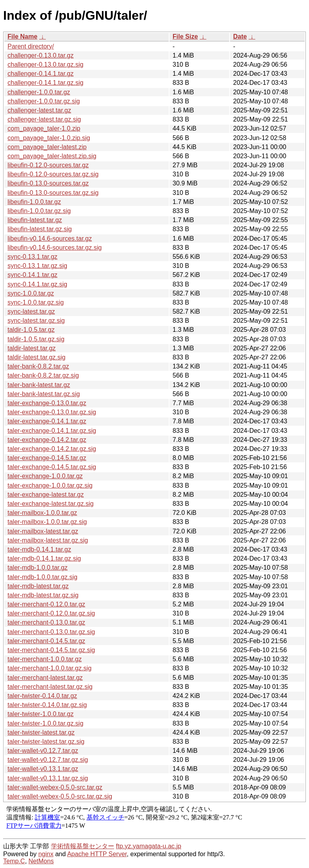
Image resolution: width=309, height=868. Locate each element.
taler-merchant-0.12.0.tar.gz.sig (51, 613)
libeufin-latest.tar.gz (35, 220)
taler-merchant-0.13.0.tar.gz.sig (51, 632)
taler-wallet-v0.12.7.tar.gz (43, 751)
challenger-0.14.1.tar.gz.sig (45, 83)
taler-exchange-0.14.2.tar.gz (47, 440)
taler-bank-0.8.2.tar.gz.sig (43, 375)
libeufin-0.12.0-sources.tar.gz (48, 165)
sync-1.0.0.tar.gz (31, 293)
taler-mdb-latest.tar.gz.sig (43, 595)
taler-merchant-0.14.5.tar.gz (46, 641)
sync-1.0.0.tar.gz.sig (36, 302)
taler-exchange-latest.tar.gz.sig (51, 504)
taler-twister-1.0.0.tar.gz (41, 714)
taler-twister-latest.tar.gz (41, 732)
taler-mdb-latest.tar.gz (38, 586)
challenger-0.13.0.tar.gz (41, 55)
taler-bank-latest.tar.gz (39, 385)
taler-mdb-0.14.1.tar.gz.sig (44, 558)
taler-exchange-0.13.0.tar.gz (47, 403)
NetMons (41, 861)
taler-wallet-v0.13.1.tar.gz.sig (48, 778)
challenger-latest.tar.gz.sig (44, 119)
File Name (23, 36)
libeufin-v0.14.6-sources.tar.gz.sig (55, 248)
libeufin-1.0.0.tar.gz (34, 202)
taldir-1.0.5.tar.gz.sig (36, 339)
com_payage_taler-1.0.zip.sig (49, 138)
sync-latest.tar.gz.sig (36, 321)
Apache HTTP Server (97, 854)
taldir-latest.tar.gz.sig (37, 357)
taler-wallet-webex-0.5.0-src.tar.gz (55, 787)
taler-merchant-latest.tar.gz (45, 678)
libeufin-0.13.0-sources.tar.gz (48, 183)
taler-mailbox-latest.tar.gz (43, 531)
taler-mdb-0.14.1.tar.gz (39, 549)
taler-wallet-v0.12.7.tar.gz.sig (48, 760)
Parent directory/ (31, 46)
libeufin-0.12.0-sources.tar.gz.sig (53, 174)
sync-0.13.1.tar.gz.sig (37, 266)
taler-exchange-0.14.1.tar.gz (47, 421)
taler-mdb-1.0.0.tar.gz (38, 568)
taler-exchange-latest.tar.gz (46, 495)
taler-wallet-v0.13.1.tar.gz (43, 769)
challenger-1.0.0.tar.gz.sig (44, 101)
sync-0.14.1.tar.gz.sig (37, 284)
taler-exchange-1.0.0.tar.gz (45, 476)
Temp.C (14, 861)
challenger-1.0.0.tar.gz (39, 92)
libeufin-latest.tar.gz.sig (40, 229)
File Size (185, 36)
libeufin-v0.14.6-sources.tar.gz (50, 239)
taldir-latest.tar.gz (32, 348)
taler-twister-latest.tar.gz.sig (46, 742)
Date (240, 36)
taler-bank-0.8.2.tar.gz (38, 366)
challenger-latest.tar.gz (39, 110)
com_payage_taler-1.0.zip (44, 128)
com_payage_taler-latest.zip (47, 147)
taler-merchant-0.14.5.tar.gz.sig (51, 650)
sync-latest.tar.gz (31, 311)
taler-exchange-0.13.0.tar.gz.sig (52, 412)
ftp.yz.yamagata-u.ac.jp (148, 846)
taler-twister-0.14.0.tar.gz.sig (47, 705)
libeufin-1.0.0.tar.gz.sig (39, 211)
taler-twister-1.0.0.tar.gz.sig (45, 723)
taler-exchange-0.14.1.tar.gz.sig (52, 431)
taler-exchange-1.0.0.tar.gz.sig (50, 485)
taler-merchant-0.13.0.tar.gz (46, 622)
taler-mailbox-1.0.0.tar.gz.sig (47, 522)
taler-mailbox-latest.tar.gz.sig (48, 540)
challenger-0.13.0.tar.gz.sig (45, 65)
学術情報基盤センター (83, 846)
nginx (46, 854)
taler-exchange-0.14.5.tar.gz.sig (52, 467)
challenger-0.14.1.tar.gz (41, 74)
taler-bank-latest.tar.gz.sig (44, 394)
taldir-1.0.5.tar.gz (31, 330)
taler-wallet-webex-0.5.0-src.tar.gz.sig (60, 796)
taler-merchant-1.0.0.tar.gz (45, 659)
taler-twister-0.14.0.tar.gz (42, 696)
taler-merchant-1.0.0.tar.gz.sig (50, 668)
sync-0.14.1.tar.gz (32, 275)
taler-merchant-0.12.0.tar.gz (46, 604)
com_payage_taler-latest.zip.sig (52, 156)
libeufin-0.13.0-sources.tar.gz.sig (53, 193)
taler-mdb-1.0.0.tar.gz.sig (42, 577)
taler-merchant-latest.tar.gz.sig (50, 687)
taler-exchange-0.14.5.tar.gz (47, 458)
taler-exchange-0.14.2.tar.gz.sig (52, 449)
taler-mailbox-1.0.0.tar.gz (42, 513)
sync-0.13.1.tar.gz (32, 257)
